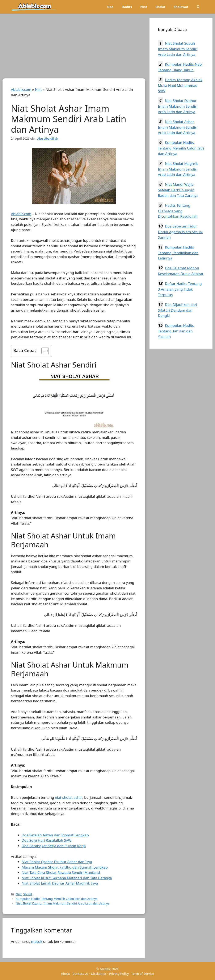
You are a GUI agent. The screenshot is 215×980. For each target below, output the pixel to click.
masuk (37, 941)
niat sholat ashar (69, 797)
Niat (144, 7)
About (66, 973)
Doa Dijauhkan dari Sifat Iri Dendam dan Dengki (178, 310)
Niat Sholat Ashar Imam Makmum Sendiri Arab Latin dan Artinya (178, 127)
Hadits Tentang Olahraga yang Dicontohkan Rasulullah (178, 211)
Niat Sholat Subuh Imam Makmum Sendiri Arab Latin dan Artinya (178, 49)
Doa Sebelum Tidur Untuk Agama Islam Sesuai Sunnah (180, 232)
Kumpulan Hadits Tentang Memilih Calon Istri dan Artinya (57, 899)
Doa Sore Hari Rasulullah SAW (47, 840)
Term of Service (143, 973)
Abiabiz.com (21, 89)
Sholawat (181, 7)
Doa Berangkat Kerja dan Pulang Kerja (54, 846)
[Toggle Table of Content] (43, 351)
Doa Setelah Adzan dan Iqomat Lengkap (55, 835)
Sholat (160, 7)
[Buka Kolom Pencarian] (198, 7)
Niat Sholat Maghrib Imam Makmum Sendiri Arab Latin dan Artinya (178, 169)
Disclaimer (99, 973)
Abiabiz (105, 969)
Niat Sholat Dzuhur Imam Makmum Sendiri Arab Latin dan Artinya (63, 903)
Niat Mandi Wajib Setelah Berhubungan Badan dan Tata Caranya (178, 190)
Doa (110, 7)
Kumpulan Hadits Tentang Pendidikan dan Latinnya (178, 253)
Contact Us (80, 973)
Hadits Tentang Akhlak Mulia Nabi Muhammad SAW (180, 85)
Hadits (127, 7)
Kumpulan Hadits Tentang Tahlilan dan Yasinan (176, 331)
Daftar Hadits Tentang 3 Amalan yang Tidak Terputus (180, 289)
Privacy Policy (119, 973)
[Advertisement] (74, 47)
